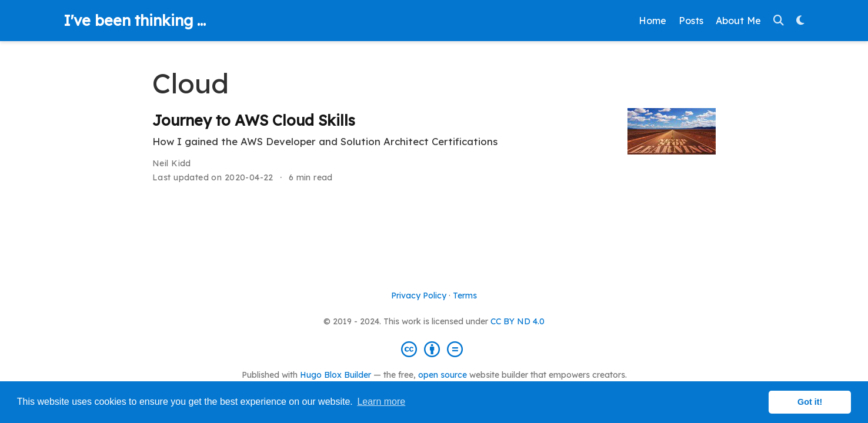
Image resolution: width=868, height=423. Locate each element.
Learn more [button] (381, 402)
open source (443, 375)
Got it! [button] (810, 402)
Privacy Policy (419, 296)
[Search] (779, 21)
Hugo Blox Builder (335, 375)
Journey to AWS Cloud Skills (254, 120)
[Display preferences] (800, 21)
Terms (465, 296)
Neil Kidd (172, 163)
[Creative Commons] (434, 349)
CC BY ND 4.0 (518, 321)
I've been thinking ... (135, 20)
